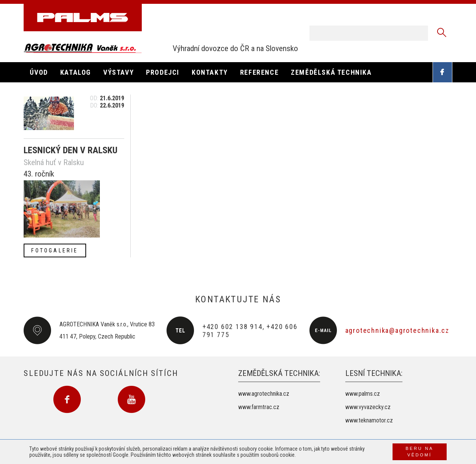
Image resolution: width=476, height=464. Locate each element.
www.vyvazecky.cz (368, 407)
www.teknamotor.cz (369, 420)
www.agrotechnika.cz (264, 394)
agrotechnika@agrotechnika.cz (397, 330)
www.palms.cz (363, 394)
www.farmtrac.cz (259, 407)
